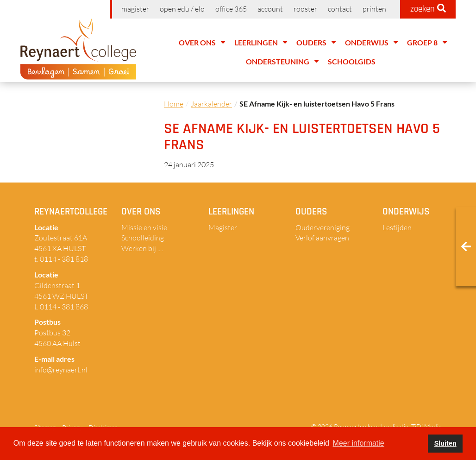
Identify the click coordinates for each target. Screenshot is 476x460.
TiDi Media (426, 426)
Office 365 (231, 9)
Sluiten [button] (445, 443)
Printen (374, 9)
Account (270, 9)
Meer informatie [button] (359, 443)
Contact (340, 9)
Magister (135, 9)
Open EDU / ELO (182, 9)
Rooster (305, 9)
